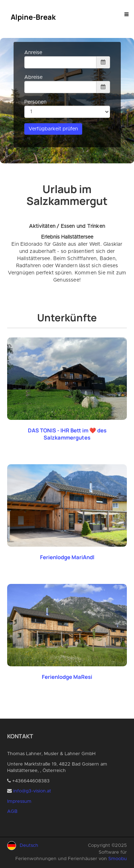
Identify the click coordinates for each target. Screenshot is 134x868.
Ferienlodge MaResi (67, 677)
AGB (12, 812)
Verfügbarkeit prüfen (53, 129)
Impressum (19, 802)
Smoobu (118, 859)
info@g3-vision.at (32, 791)
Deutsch (29, 846)
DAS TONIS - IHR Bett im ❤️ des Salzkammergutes (67, 434)
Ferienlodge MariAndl (67, 557)
